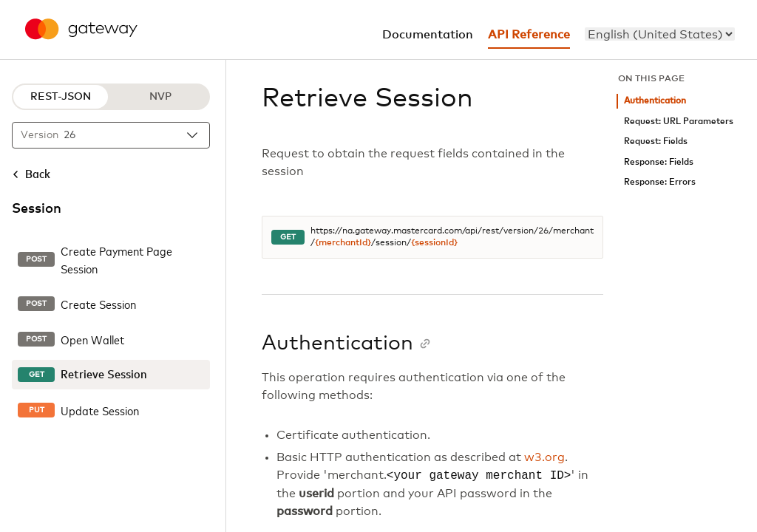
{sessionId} (434, 243)
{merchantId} (343, 243)
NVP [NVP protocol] (160, 97)
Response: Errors (660, 182)
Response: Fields (659, 162)
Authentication (655, 101)
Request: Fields (656, 141)
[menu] (660, 34)
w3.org (544, 457)
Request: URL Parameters (679, 122)
